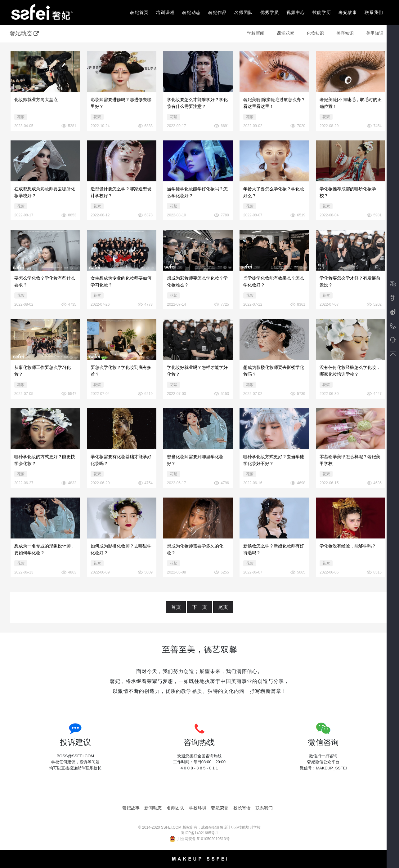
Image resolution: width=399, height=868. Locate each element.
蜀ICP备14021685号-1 (199, 833)
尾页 (223, 607)
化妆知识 (315, 33)
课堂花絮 (285, 33)
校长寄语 (242, 808)
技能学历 (322, 12)
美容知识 (345, 33)
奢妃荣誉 (220, 808)
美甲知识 (375, 33)
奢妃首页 (139, 12)
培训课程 (165, 12)
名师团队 (244, 12)
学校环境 (198, 808)
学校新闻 (256, 33)
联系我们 (374, 12)
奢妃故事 (348, 12)
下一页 (199, 607)
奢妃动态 (191, 12)
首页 (176, 607)
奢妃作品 (217, 12)
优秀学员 (270, 12)
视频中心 (296, 12)
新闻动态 (153, 808)
